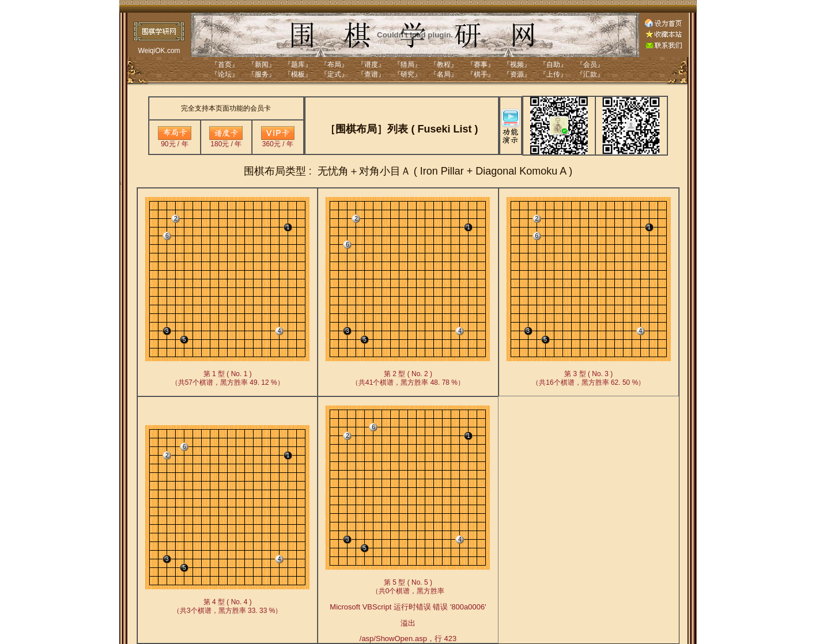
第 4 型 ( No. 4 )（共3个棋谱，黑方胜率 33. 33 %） (227, 606)
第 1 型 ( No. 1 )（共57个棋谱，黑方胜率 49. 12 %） (228, 378)
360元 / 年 (278, 141)
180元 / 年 (226, 141)
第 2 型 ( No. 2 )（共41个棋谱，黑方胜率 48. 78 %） (408, 378)
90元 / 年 (175, 141)
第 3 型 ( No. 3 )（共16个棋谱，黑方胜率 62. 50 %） (588, 378)
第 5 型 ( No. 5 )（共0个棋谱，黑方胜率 (408, 611)
